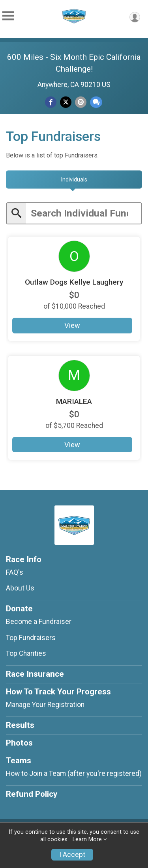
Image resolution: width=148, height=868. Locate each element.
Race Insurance (35, 674)
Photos (19, 743)
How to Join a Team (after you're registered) (74, 774)
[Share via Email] (81, 102)
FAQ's (15, 572)
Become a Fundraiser (39, 622)
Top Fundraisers (31, 638)
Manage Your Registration (45, 705)
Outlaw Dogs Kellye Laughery (74, 282)
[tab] (74, 180)
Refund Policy (32, 794)
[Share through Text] (96, 102)
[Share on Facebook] (51, 102)
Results (20, 725)
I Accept (72, 855)
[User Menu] (135, 17)
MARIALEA (74, 401)
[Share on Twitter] (66, 102)
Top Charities (26, 653)
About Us (20, 588)
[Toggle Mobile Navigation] (8, 16)
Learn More (87, 839)
